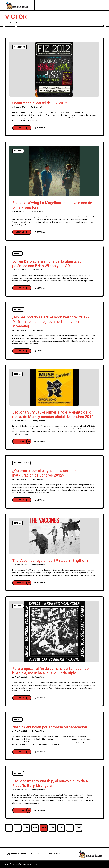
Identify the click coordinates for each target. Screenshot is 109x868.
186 (26, 828)
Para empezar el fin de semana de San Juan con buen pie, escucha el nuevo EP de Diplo (51, 671)
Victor (41, 107)
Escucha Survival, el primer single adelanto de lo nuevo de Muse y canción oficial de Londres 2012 (53, 415)
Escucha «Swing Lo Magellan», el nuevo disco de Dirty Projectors (52, 205)
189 (52, 828)
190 (61, 828)
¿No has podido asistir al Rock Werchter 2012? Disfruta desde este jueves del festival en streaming (51, 322)
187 (35, 828)
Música (17, 254)
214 (78, 828)
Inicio (7, 22)
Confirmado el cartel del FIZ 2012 (40, 103)
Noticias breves (21, 463)
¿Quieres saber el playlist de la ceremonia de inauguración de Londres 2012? (49, 473)
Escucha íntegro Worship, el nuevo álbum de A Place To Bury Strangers (50, 783)
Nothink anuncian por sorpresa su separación (50, 727)
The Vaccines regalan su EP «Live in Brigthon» (50, 561)
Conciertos (20, 47)
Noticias (18, 151)
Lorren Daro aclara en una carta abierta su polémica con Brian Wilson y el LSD (47, 264)
